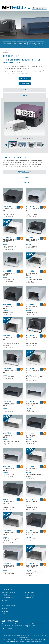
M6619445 (7, 466)
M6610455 (7, 369)
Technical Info (29, 598)
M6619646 (30, 564)
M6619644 (30, 531)
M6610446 (7, 335)
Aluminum (6, 213)
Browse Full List (22, 43)
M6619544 (7, 499)
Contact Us (5, 611)
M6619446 (30, 466)
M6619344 (7, 402)
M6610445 (30, 304)
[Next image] (43, 145)
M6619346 (7, 433)
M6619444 (30, 433)
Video (14, 43)
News (4, 614)
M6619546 (7, 531)
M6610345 (30, 207)
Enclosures (13, 50)
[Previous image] (6, 145)
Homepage (5, 50)
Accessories (32, 43)
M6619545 (30, 499)
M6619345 (30, 402)
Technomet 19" (6, 52)
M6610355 (7, 271)
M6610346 (7, 238)
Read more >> (25, 78)
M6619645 (7, 564)
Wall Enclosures (29, 595)
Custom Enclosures (8, 598)
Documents (40, 43)
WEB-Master (15, 641)
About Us (5, 609)
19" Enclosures (6, 595)
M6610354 (30, 238)
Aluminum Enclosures (35, 50)
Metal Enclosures (23, 50)
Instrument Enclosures (9, 592)
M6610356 (30, 271)
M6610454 (30, 335)
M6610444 (7, 304)
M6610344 (7, 207)
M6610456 (30, 369)
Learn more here (7, 628)
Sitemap (4, 600)
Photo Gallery (7, 43)
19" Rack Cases (29, 592)
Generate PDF (25, 84)
